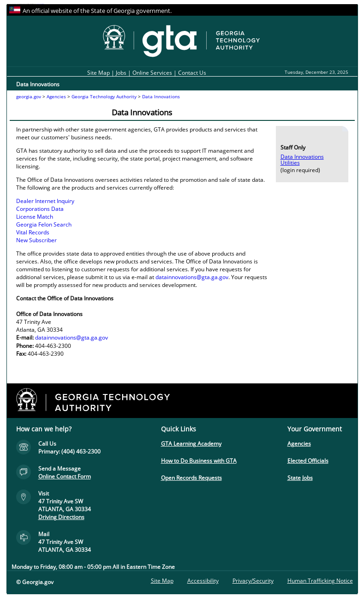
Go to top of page (9, 592)
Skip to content (38, 4)
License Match (35, 217)
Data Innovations (161, 96)
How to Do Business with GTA (199, 461)
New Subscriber (36, 240)
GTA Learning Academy (191, 444)
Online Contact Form (65, 476)
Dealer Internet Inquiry (45, 201)
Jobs (122, 73)
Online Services (152, 73)
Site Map (98, 73)
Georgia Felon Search (44, 224)
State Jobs (300, 478)
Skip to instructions (42, 4)
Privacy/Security (253, 581)
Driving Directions (61, 517)
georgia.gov (29, 96)
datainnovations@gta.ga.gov (192, 277)
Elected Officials (308, 461)
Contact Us (192, 73)
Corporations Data (40, 209)
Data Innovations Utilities (302, 160)
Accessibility (203, 581)
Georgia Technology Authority (104, 96)
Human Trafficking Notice (320, 581)
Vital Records (33, 232)
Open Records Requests (191, 478)
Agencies (56, 96)
